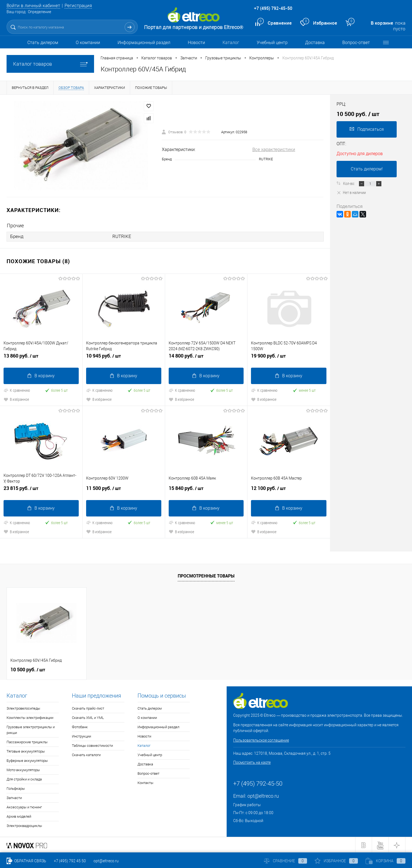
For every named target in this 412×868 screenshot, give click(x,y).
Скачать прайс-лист (88, 708)
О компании (88, 43)
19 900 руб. (289, 358)
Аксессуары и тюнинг (24, 807)
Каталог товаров (50, 64)
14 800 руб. (206, 358)
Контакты (145, 782)
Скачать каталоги (86, 754)
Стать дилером (43, 43)
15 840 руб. (206, 490)
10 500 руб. (28, 669)
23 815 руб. (41, 490)
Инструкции (81, 736)
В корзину (41, 375)
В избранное (16, 399)
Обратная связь (26, 861)
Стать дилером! (367, 169)
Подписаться (367, 129)
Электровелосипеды (23, 708)
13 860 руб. (41, 358)
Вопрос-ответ (356, 43)
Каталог (231, 43)
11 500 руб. (124, 490)
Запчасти (14, 797)
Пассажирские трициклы (27, 741)
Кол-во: (349, 183)
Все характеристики (274, 149)
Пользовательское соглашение (261, 740)
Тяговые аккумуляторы (26, 751)
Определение (40, 12)
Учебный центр (272, 43)
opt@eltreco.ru (263, 795)
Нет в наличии (351, 192)
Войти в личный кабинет (33, 5)
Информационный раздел (144, 43)
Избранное (336, 861)
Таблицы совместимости (92, 745)
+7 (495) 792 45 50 (70, 861)
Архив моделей (19, 816)
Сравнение (285, 861)
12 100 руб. (289, 490)
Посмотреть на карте (252, 762)
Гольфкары (16, 788)
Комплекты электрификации (30, 717)
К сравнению (17, 390)
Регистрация (78, 5)
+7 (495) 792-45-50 (273, 8)
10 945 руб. (124, 358)
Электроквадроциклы (24, 825)
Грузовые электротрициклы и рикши (31, 729)
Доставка (315, 43)
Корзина (385, 861)
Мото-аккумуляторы (23, 769)
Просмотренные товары (206, 575)
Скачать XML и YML (88, 717)
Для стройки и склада (24, 779)
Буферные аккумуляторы (27, 760)
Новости (196, 43)
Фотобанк (80, 726)
